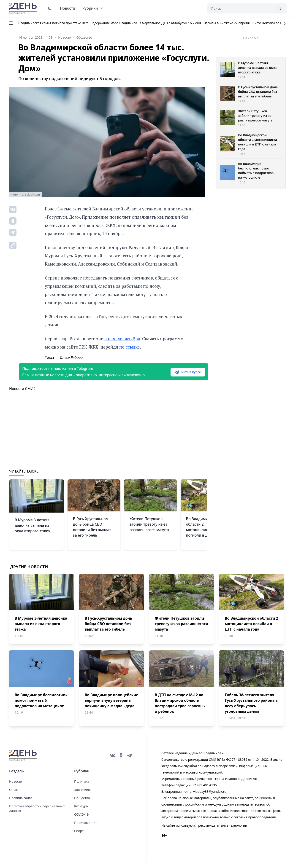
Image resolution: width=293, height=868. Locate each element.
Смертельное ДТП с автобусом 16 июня (170, 23)
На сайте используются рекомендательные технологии (204, 831)
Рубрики (93, 8)
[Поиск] (240, 8)
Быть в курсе (178, 375)
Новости (68, 8)
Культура (81, 812)
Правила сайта (21, 803)
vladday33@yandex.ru (210, 797)
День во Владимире (24, 8)
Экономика (83, 795)
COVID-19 (81, 820)
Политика (82, 787)
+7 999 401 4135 (205, 791)
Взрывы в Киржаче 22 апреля (227, 23)
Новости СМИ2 (22, 394)
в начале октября (122, 339)
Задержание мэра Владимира (114, 23)
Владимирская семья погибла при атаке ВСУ (53, 23)
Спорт (79, 836)
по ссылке (130, 347)
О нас (14, 795)
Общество (82, 803)
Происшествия (86, 828)
